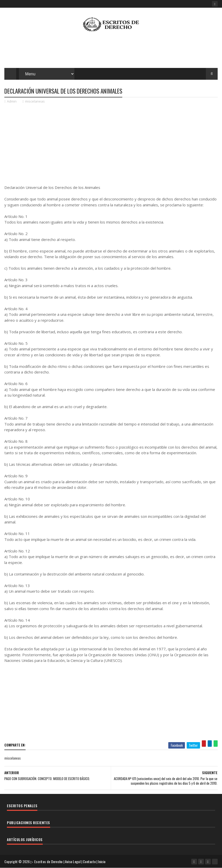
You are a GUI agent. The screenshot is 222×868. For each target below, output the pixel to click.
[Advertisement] (111, 51)
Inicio (102, 861)
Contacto (89, 861)
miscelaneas (35, 101)
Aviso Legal (73, 861)
